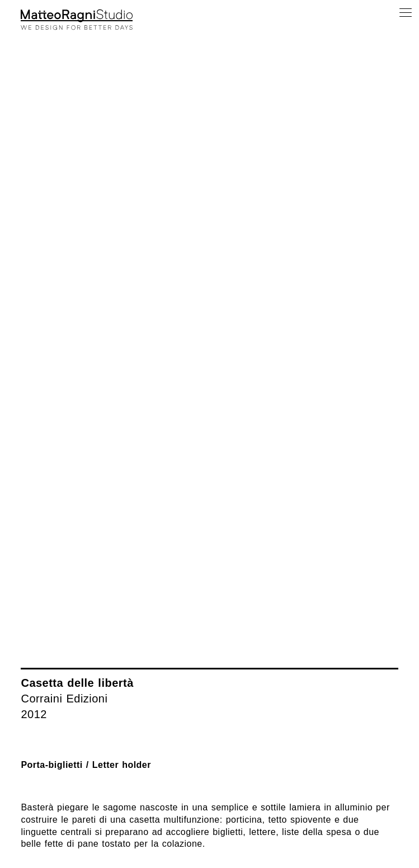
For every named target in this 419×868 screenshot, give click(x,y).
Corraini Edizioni (64, 699)
